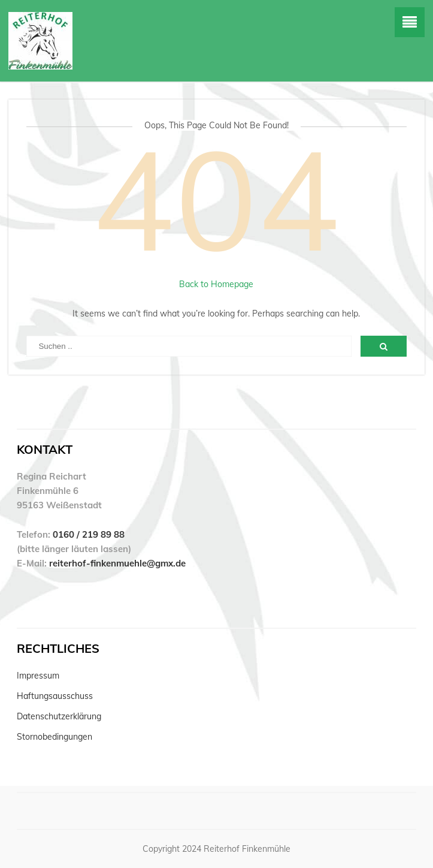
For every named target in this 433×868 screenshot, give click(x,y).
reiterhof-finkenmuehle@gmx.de (117, 563)
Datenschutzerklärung (59, 716)
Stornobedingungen (54, 737)
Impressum (38, 676)
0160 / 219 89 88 (89, 534)
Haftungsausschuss (55, 696)
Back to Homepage (216, 284)
